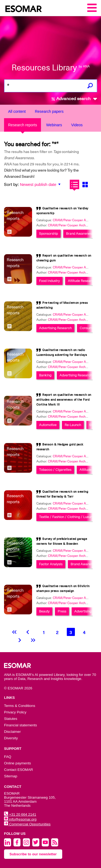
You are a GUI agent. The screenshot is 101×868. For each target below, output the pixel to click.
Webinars (54, 125)
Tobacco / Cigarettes (55, 470)
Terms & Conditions (20, 706)
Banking (45, 375)
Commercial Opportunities (27, 824)
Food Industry (49, 281)
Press (62, 611)
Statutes (11, 719)
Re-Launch (73, 425)
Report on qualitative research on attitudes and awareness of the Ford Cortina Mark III (64, 400)
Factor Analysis (51, 564)
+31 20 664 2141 (20, 814)
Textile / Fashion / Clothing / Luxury (66, 517)
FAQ (8, 757)
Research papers (49, 111)
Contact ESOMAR (18, 770)
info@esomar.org (20, 819)
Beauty (44, 611)
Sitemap (11, 776)
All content (17, 111)
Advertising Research (55, 328)
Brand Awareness (80, 234)
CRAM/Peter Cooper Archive (69, 225)
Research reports (22, 125)
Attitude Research (82, 281)
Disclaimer (12, 732)
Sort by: (11, 185)
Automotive (48, 425)
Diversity (11, 738)
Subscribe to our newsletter (33, 854)
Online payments (18, 763)
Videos (77, 125)
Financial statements (20, 725)
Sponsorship (48, 234)
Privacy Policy (15, 712)
